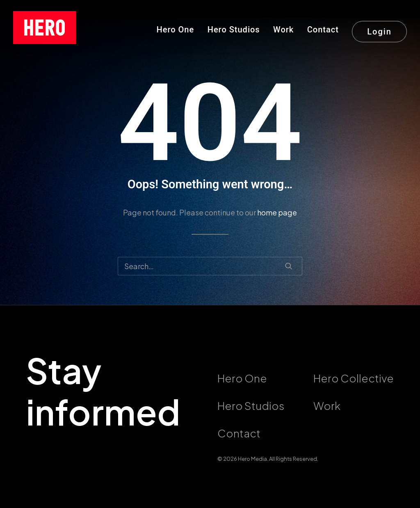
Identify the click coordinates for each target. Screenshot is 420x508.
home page (277, 212)
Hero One (176, 30)
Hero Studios (234, 30)
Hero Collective (354, 378)
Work (283, 30)
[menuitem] (178, 27)
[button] (289, 266)
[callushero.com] (45, 27)
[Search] (210, 266)
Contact (323, 30)
